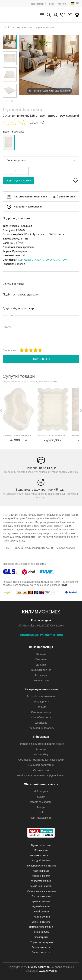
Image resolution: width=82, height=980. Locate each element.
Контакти (62, 4)
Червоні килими (41, 876)
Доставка (41, 723)
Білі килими (41, 850)
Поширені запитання (41, 765)
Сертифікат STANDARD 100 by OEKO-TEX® (42, 260)
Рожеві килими (41, 932)
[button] (41, 160)
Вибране (63, 15)
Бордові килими (41, 861)
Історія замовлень (41, 802)
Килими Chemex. (39, 967)
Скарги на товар (41, 712)
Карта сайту (41, 754)
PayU (64, 585)
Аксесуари (41, 675)
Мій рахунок (56, 15)
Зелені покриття (41, 947)
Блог (52, 4)
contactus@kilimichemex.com (41, 635)
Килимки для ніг (41, 670)
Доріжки (41, 665)
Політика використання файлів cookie (41, 744)
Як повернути (41, 702)
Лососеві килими (41, 896)
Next (7, 102)
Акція (41, 812)
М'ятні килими (42, 917)
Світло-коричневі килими (42, 891)
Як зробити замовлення (28, 207)
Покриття (41, 659)
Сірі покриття (41, 937)
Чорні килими (41, 871)
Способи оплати (41, 717)
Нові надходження (41, 818)
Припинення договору (41, 728)
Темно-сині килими (41, 886)
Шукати (49, 15)
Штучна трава (41, 680)
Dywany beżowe (41, 845)
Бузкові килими (41, 906)
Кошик (77, 15)
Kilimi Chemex (11, 27)
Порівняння (70, 15)
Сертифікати (41, 770)
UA (78, 3)
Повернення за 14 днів (41, 468)
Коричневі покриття (41, 855)
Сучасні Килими (45, 27)
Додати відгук (41, 359)
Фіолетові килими (41, 881)
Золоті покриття (41, 952)
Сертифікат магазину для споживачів (41, 760)
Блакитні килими (41, 922)
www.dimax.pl (48, 971)
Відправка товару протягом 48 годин (41, 490)
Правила (41, 707)
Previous (13, 102)
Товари (41, 807)
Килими (28, 27)
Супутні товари (19, 376)
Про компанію (38, 4)
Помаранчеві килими (41, 927)
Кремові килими (41, 901)
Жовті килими (41, 912)
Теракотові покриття (42, 942)
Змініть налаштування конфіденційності (41, 775)
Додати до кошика (18, 181)
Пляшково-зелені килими (42, 866)
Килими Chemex (13, 15)
